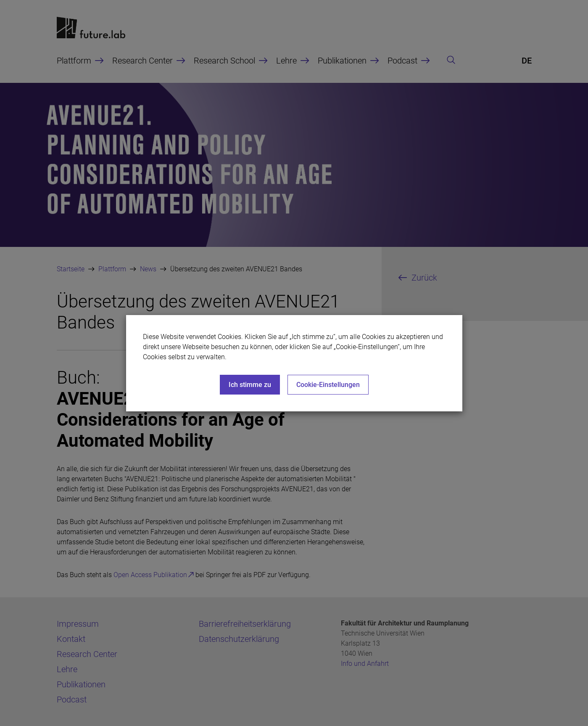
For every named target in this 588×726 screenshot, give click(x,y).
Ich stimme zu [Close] (250, 385)
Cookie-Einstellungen (328, 385)
